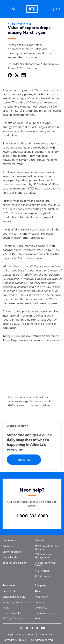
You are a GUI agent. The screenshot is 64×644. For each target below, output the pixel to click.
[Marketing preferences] (16, 602)
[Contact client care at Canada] (32, 516)
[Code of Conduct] (48, 634)
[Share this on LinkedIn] (23, 75)
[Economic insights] (45, 613)
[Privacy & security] (26, 634)
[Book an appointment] (15, 563)
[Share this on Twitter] (16, 75)
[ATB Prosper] (42, 571)
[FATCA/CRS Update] (14, 618)
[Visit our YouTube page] (42, 628)
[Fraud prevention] (12, 613)
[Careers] (39, 602)
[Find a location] (11, 557)
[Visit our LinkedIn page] (37, 628)
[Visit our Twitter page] (32, 628)
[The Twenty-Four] (32, 24)
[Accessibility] (42, 597)
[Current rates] (10, 591)
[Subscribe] (24, 459)
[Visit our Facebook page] (27, 628)
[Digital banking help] (14, 597)
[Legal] (10, 634)
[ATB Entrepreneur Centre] (45, 564)
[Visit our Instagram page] (22, 628)
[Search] (14, 9)
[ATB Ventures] (42, 576)
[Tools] (6, 608)
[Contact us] (9, 546)
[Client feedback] (12, 552)
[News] (38, 618)
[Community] (41, 608)
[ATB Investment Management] (44, 556)
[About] (38, 591)
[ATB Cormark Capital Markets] (47, 548)
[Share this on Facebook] (10, 75)
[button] (5, 9)
